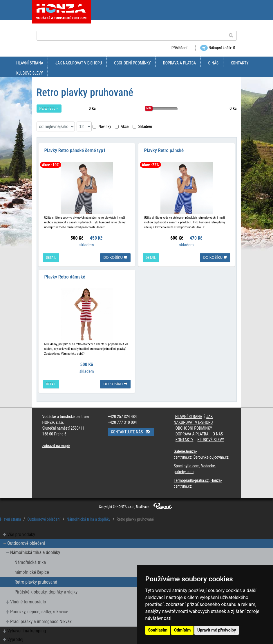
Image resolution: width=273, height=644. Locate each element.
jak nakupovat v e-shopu (79, 63)
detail (51, 258)
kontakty (240, 63)
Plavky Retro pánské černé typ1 (75, 150)
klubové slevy (30, 73)
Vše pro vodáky (21, 534)
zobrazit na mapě (56, 446)
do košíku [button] (115, 258)
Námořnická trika (30, 562)
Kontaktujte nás (132, 432)
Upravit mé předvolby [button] (217, 630)
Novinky (102, 126)
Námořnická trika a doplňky (89, 519)
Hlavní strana (30, 63)
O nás (213, 63)
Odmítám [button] (182, 630)
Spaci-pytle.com (187, 466)
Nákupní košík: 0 (218, 48)
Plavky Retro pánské (164, 150)
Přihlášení (179, 48)
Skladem (142, 126)
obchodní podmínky (132, 63)
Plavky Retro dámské (65, 277)
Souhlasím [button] (158, 630)
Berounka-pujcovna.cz (211, 457)
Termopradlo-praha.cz (191, 480)
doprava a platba (180, 63)
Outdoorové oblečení (44, 519)
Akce (122, 126)
